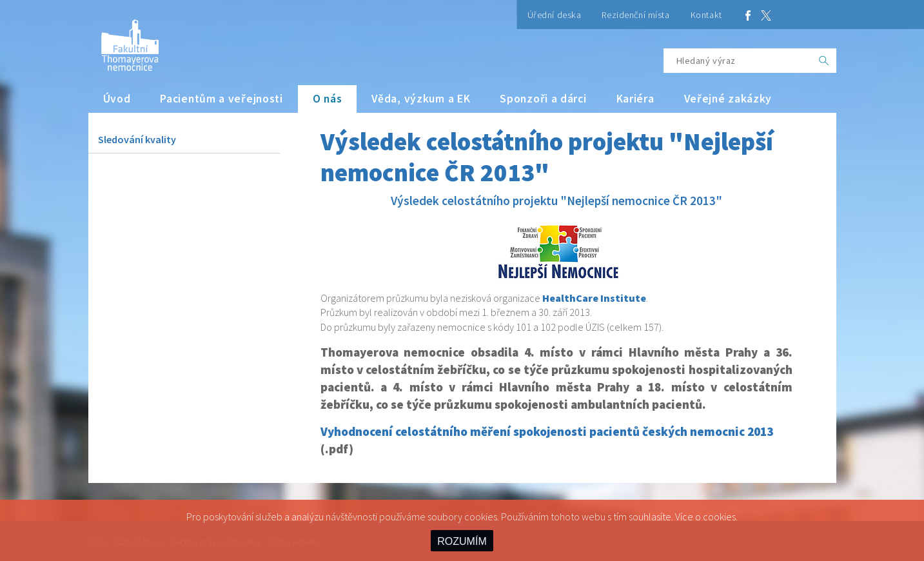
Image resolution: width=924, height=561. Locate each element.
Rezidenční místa (635, 15)
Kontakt (706, 15)
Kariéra (635, 99)
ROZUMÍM (462, 541)
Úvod (117, 99)
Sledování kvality (137, 139)
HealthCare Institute (594, 298)
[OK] (824, 61)
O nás (328, 99)
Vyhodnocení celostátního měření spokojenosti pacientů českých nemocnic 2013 (547, 431)
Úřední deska (555, 15)
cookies (719, 517)
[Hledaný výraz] (738, 61)
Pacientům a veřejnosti (221, 99)
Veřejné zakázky (728, 99)
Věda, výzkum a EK (421, 99)
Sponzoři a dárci (543, 99)
